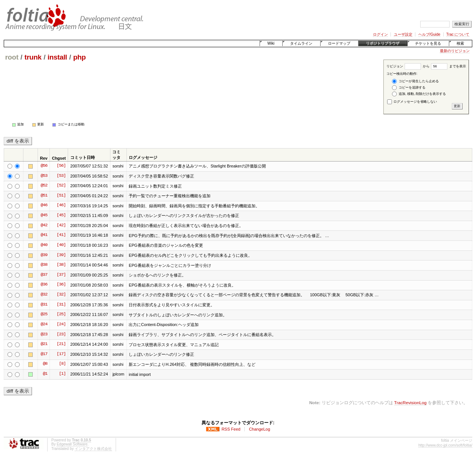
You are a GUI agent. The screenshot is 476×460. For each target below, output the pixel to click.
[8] (62, 364)
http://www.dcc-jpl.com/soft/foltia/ (445, 445)
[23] (61, 335)
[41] (61, 235)
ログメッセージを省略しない (412, 102)
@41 (44, 235)
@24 (44, 325)
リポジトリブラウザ (383, 43)
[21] (61, 344)
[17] (61, 354)
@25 (44, 314)
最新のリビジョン (455, 51)
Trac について (458, 34)
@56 (44, 166)
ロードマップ (339, 43)
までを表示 (448, 66)
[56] (61, 166)
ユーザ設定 (403, 34)
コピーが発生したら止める (415, 81)
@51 (44, 196)
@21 (44, 344)
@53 (44, 176)
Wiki (271, 43)
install (57, 57)
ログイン (380, 34)
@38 (44, 265)
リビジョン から (408, 66)
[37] (61, 275)
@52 (44, 186)
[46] (61, 205)
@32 (44, 295)
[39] (61, 255)
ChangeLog (259, 429)
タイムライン (301, 43)
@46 (44, 205)
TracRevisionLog (410, 402)
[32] (61, 295)
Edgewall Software (72, 444)
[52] (61, 186)
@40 (44, 245)
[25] (61, 314)
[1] (62, 374)
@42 (44, 226)
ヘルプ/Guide (429, 34)
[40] (61, 245)
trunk (33, 57)
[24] (61, 325)
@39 (44, 255)
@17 (44, 354)
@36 (44, 285)
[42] (61, 226)
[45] (61, 215)
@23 (44, 335)
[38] (61, 265)
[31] (61, 305)
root (12, 57)
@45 (44, 215)
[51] (61, 196)
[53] (61, 176)
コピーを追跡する (409, 88)
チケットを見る (428, 43)
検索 (460, 43)
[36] (61, 285)
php (80, 57)
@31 (44, 305)
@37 (44, 275)
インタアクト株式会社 (93, 449)
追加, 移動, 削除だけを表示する (419, 94)
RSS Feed (231, 429)
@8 (45, 364)
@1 (45, 374)
